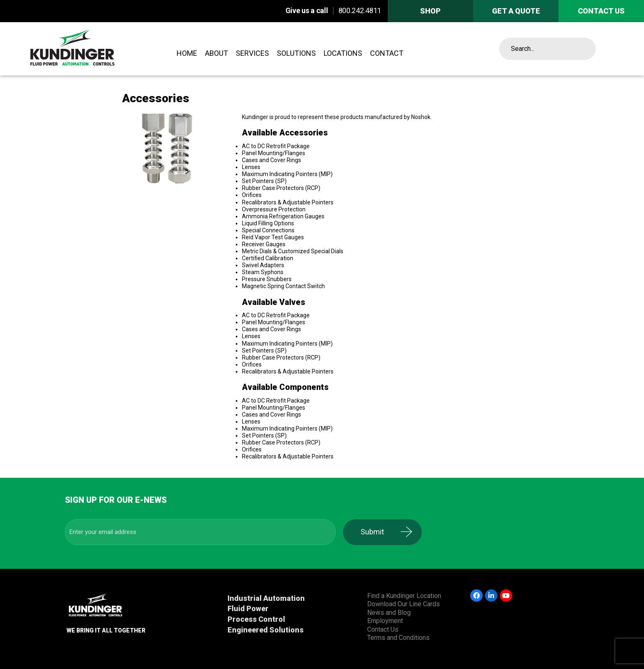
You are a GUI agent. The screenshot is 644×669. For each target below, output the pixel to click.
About (216, 53)
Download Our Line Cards (404, 604)
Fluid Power (248, 608)
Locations (343, 53)
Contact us (601, 11)
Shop (430, 11)
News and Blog (389, 613)
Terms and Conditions (398, 638)
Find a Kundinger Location (404, 596)
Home (187, 53)
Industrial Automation (266, 598)
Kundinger (95, 49)
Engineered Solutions (266, 630)
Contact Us (383, 629)
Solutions (296, 53)
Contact (387, 53)
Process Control (256, 619)
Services (252, 53)
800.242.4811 (360, 10)
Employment (385, 621)
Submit (378, 532)
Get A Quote (516, 11)
